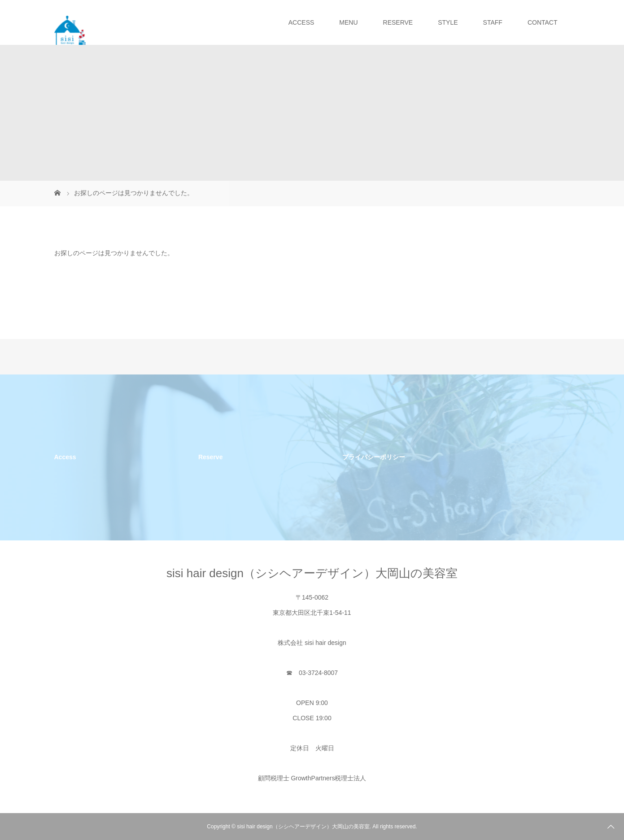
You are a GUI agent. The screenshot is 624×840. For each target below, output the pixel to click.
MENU (348, 22)
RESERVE (398, 22)
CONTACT (543, 22)
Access (65, 457)
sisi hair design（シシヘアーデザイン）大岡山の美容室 (312, 573)
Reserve (211, 457)
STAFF (493, 22)
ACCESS (301, 22)
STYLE (448, 22)
